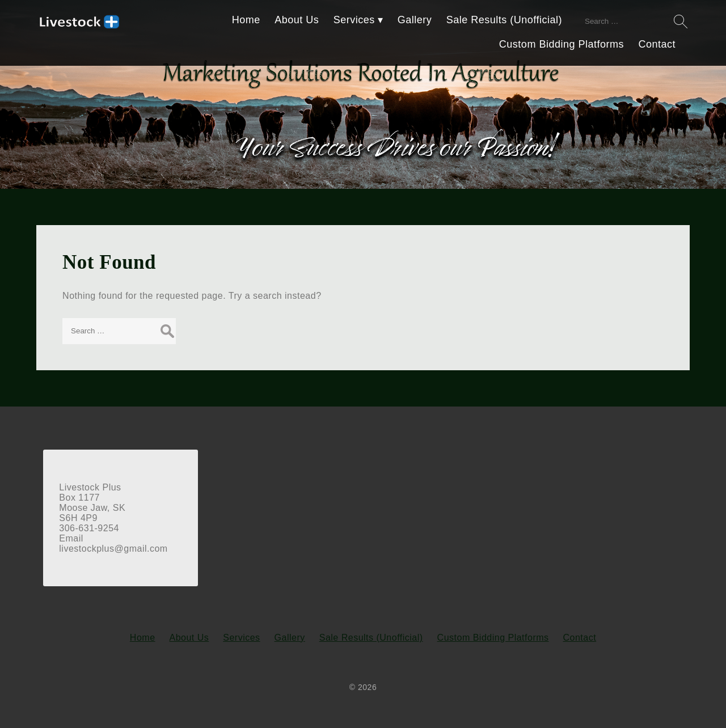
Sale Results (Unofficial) (504, 20)
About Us (297, 20)
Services (354, 20)
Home (246, 20)
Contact (657, 44)
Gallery (415, 20)
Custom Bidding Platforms (562, 44)
